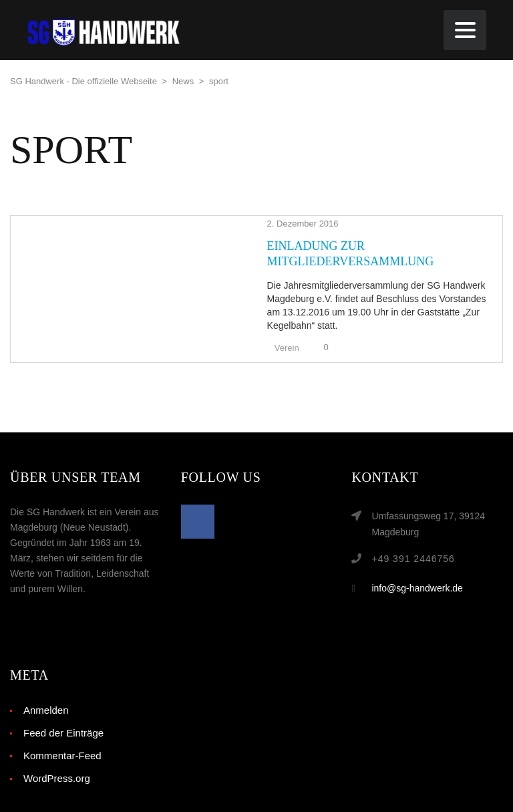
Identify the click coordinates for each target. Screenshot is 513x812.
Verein (219, 318)
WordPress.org (57, 748)
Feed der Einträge (63, 703)
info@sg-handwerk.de (417, 558)
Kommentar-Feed (62, 725)
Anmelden (46, 680)
